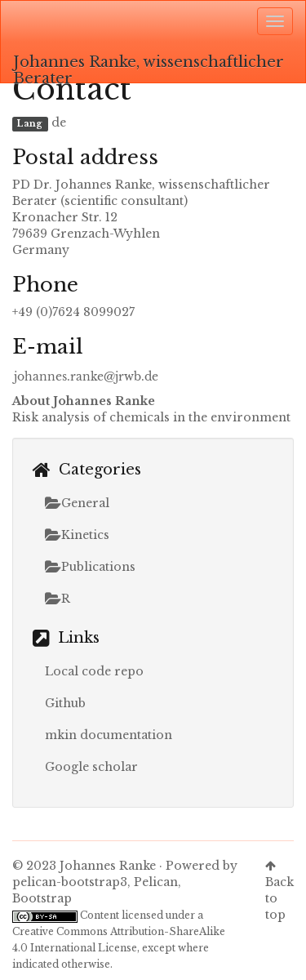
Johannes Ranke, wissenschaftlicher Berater (149, 68)
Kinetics (77, 535)
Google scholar (91, 767)
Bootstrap (42, 898)
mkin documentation (109, 735)
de (59, 122)
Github (65, 703)
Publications (90, 567)
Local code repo (94, 671)
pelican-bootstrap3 (70, 882)
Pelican (156, 882)
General (77, 503)
